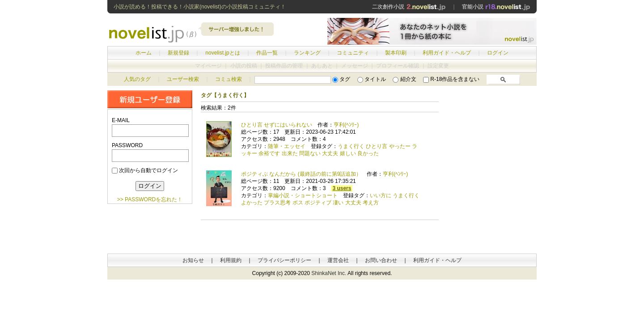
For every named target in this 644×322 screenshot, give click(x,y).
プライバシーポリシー (284, 260)
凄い (338, 203)
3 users (342, 188)
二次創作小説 (409, 7)
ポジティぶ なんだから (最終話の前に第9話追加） (301, 174)
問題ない (310, 153)
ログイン (498, 53)
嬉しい (348, 153)
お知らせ (193, 260)
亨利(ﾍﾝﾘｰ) (346, 125)
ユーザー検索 (183, 79)
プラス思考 (277, 203)
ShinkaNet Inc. (329, 273)
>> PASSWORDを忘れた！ (150, 199)
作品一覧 (267, 53)
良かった (368, 153)
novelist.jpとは (222, 53)
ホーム (144, 53)
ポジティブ (318, 203)
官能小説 (496, 7)
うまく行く (351, 146)
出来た (290, 153)
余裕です (269, 153)
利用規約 (231, 260)
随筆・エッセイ (287, 146)
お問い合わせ (381, 260)
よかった (252, 203)
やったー (400, 146)
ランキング (307, 53)
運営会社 (338, 260)
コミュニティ (353, 53)
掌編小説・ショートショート (303, 195)
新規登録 (178, 53)
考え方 (371, 203)
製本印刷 (396, 53)
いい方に (381, 195)
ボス (298, 203)
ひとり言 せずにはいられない (277, 125)
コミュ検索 (229, 79)
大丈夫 (330, 153)
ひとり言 (377, 146)
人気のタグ (137, 79)
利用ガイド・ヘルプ (447, 53)
